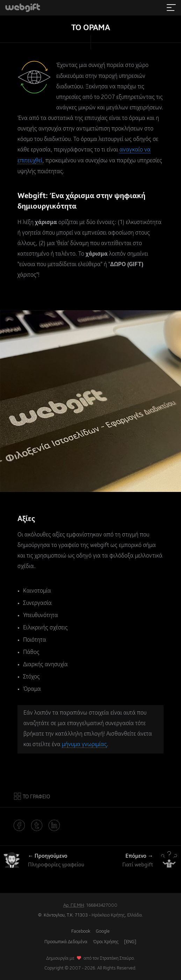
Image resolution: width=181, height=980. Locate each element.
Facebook (81, 930)
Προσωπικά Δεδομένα (66, 941)
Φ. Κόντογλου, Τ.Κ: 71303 (63, 914)
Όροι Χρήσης (106, 941)
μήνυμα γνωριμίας (84, 744)
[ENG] (130, 941)
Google (103, 930)
